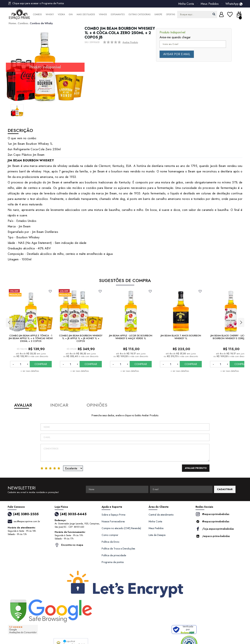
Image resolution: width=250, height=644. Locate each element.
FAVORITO (50, 291)
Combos (37, 14)
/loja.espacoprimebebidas (215, 529)
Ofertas (171, 14)
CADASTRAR (225, 489)
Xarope (158, 14)
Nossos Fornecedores (113, 521)
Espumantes (118, 14)
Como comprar (110, 535)
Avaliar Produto (130, 42)
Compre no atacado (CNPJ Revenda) (121, 528)
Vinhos (103, 14)
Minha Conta (186, 4)
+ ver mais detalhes (30, 371)
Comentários (125, 453)
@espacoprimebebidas (212, 514)
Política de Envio (110, 542)
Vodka (61, 14)
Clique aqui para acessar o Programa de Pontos (36, 3)
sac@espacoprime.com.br (27, 521)
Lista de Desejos (157, 535)
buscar (214, 14)
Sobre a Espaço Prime (113, 515)
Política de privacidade (114, 555)
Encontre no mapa (69, 545)
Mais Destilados (86, 14)
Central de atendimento (161, 515)
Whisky (50, 14)
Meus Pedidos (210, 4)
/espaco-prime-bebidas (213, 536)
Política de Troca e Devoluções (118, 549)
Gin (71, 14)
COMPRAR (41, 364)
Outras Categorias (140, 14)
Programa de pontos (113, 562)
